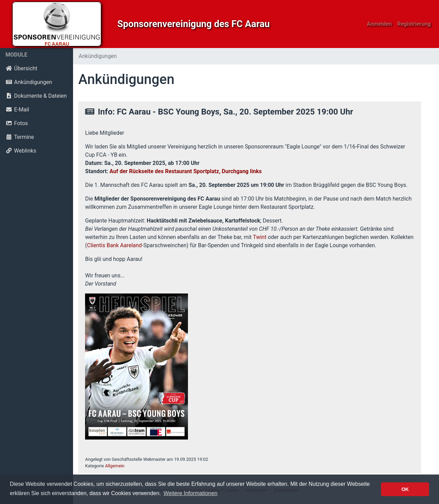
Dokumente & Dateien (36, 96)
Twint (260, 237)
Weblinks (21, 151)
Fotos (17, 123)
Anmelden (379, 24)
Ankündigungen (29, 82)
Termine (20, 137)
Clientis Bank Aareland (115, 245)
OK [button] (405, 489)
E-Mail (17, 110)
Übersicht (21, 68)
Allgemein (115, 466)
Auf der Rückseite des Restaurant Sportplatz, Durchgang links (186, 171)
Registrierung (414, 24)
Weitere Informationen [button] (191, 493)
